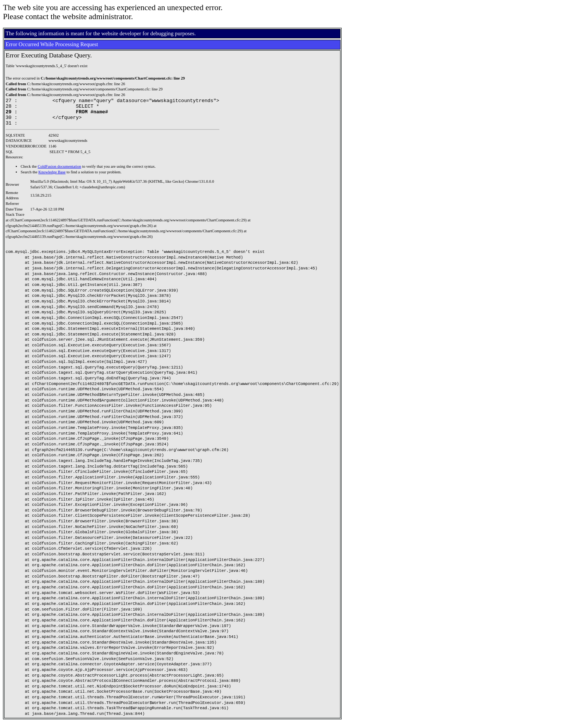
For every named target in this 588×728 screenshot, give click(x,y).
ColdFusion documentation (60, 172)
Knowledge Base (52, 178)
